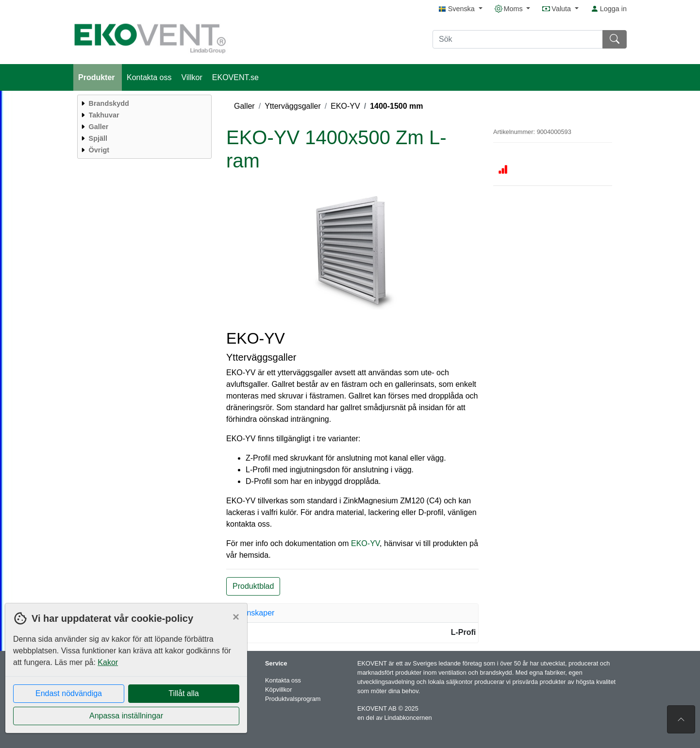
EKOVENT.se (235, 77)
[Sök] (518, 39)
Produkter (98, 77)
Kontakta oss (149, 77)
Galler (244, 106)
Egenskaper (254, 613)
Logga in (609, 9)
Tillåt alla (184, 693)
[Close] (236, 617)
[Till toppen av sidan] (681, 719)
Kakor (108, 662)
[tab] (352, 613)
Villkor (192, 77)
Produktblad (253, 586)
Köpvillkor (278, 690)
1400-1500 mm (396, 106)
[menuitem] (143, 103)
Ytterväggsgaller (293, 106)
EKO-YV (345, 106)
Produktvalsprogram (293, 699)
